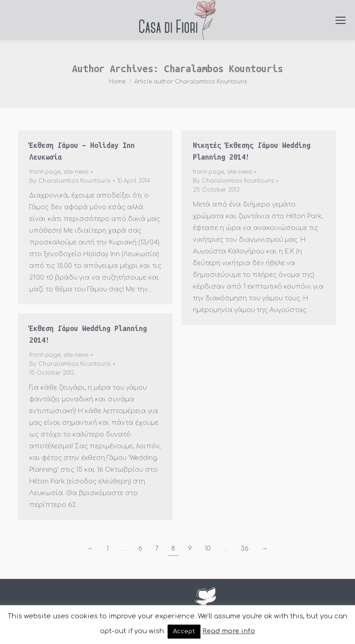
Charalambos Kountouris (223, 69)
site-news (76, 172)
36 (245, 549)
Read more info (229, 631)
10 (208, 549)
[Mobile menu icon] (341, 20)
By (70, 181)
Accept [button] (184, 631)
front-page (45, 172)
